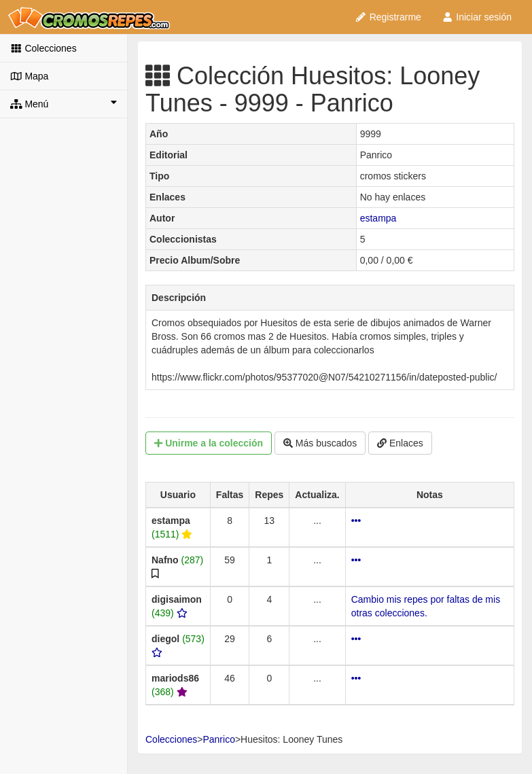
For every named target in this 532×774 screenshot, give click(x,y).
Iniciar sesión (477, 17)
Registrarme (388, 17)
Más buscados (320, 443)
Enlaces (400, 443)
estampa (378, 218)
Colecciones (43, 48)
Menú (64, 103)
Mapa (29, 76)
